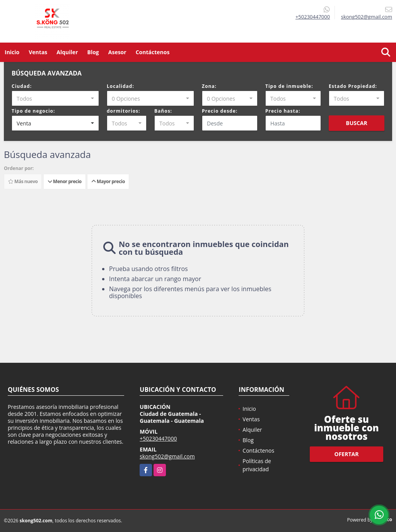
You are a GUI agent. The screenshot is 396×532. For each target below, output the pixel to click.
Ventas (38, 52)
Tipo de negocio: (33, 111)
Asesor (117, 52)
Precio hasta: (283, 111)
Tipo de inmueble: (289, 86)
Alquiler (67, 52)
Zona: (209, 86)
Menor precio (65, 181)
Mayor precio (108, 181)
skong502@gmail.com (167, 456)
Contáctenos (153, 52)
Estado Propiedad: (353, 86)
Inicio (12, 52)
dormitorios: (123, 111)
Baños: (163, 111)
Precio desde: (220, 111)
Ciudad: (22, 86)
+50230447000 (313, 17)
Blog (93, 52)
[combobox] (55, 98)
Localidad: (120, 86)
